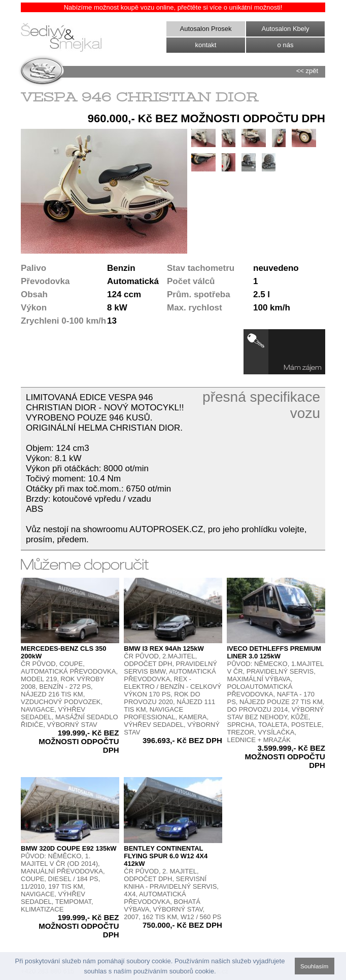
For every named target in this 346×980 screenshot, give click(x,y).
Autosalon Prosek (206, 29)
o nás (286, 45)
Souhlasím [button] (314, 966)
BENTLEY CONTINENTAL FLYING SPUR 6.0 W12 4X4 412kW (166, 856)
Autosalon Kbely (286, 29)
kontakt (206, 45)
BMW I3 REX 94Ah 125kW (164, 649)
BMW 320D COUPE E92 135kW (69, 848)
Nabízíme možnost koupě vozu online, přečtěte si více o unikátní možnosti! (173, 7)
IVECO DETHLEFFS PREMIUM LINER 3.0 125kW (274, 652)
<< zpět (307, 71)
